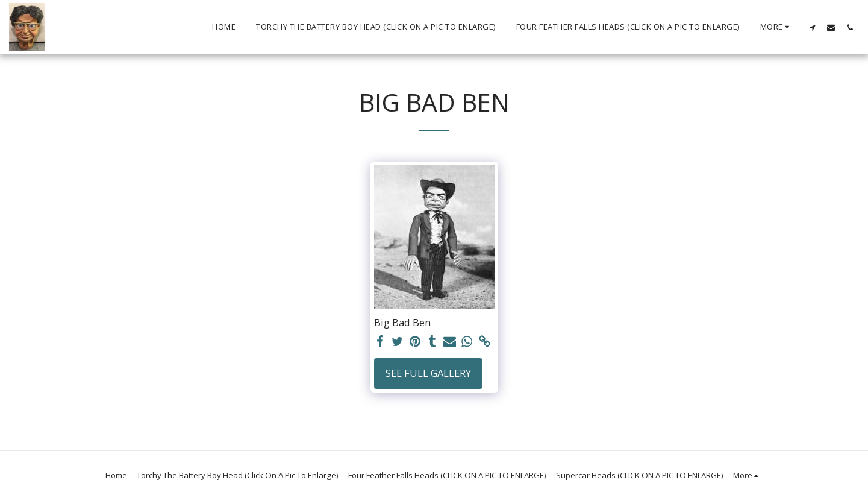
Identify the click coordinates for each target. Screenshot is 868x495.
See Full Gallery (428, 373)
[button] (812, 27)
